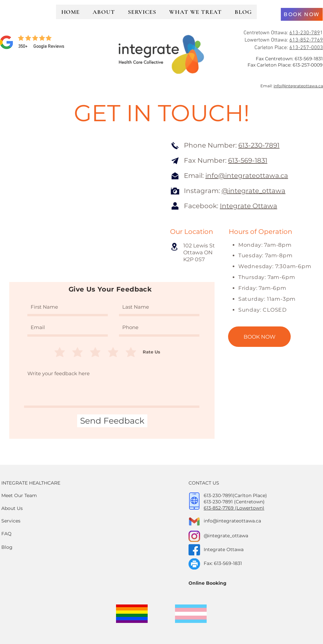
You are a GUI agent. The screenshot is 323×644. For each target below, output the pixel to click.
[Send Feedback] (112, 421)
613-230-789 (305, 33)
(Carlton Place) (250, 495)
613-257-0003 (306, 48)
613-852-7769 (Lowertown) (234, 508)
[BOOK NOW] (302, 14)
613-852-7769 (306, 40)
